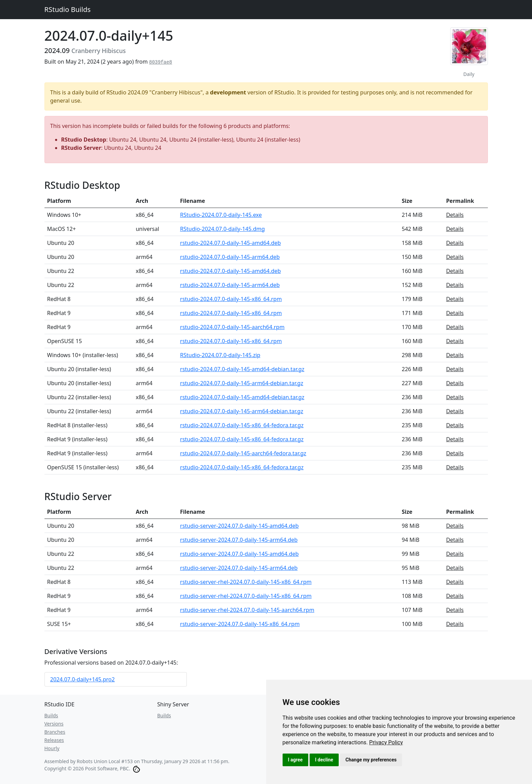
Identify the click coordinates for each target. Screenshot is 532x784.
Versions (54, 724)
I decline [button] (324, 760)
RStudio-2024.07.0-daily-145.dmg (222, 229)
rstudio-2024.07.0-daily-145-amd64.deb (230, 243)
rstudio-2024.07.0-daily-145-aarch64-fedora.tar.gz (243, 453)
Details (455, 215)
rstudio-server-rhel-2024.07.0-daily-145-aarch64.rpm (247, 610)
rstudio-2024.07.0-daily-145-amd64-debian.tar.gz (242, 369)
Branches (55, 732)
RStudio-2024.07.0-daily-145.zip (220, 355)
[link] (386, 742)
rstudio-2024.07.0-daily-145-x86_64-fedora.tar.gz (242, 425)
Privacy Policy (386, 742)
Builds (51, 715)
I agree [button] (295, 760)
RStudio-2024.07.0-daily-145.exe (221, 215)
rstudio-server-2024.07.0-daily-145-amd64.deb (239, 526)
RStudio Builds (68, 9)
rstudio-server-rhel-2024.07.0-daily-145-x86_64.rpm (246, 582)
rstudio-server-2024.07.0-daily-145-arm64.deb (239, 540)
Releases (54, 740)
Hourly (52, 748)
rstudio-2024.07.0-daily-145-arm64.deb (230, 257)
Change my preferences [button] (371, 760)
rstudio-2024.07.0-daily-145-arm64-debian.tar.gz (242, 383)
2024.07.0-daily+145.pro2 (83, 679)
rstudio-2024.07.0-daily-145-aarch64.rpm (232, 327)
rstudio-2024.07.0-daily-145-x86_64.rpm (231, 299)
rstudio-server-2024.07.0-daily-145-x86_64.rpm (240, 624)
